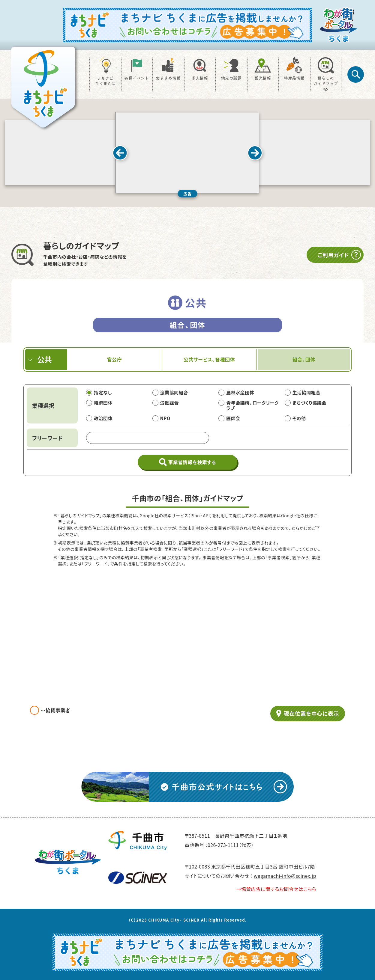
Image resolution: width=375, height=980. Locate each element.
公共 (45, 359)
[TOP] (43, 87)
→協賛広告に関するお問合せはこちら (276, 889)
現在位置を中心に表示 (311, 713)
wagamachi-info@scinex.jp (285, 876)
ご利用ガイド (339, 255)
